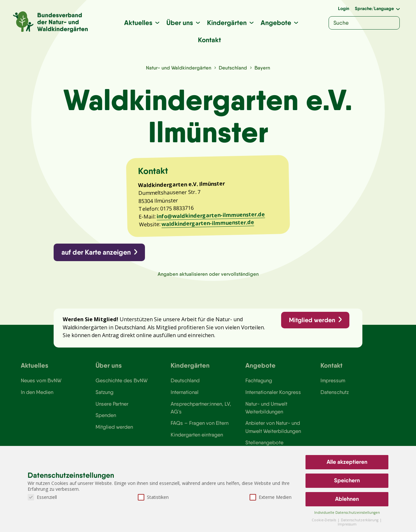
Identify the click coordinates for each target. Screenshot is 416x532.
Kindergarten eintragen (197, 435)
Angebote (276, 23)
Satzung (104, 392)
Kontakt (209, 40)
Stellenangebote (264, 442)
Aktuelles (138, 23)
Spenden (106, 415)
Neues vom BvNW (41, 380)
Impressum (333, 380)
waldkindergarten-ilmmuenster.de (208, 223)
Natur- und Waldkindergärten (179, 68)
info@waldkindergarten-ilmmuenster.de (211, 215)
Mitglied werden (312, 320)
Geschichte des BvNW (122, 380)
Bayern (262, 68)
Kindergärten (227, 23)
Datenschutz (335, 392)
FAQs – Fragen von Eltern (200, 423)
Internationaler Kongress (273, 392)
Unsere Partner (112, 404)
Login (344, 8)
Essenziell (42, 497)
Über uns (180, 23)
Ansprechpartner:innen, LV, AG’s (201, 408)
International (185, 392)
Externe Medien (271, 497)
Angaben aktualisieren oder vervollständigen (208, 274)
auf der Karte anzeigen (96, 252)
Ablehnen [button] (347, 499)
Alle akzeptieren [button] (347, 462)
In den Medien (37, 392)
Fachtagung (259, 380)
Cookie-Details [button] (324, 520)
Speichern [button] (347, 480)
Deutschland (233, 68)
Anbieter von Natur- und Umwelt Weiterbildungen (273, 427)
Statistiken (153, 497)
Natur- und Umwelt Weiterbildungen (266, 408)
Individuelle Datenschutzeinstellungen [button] (347, 513)
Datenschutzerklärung (360, 520)
